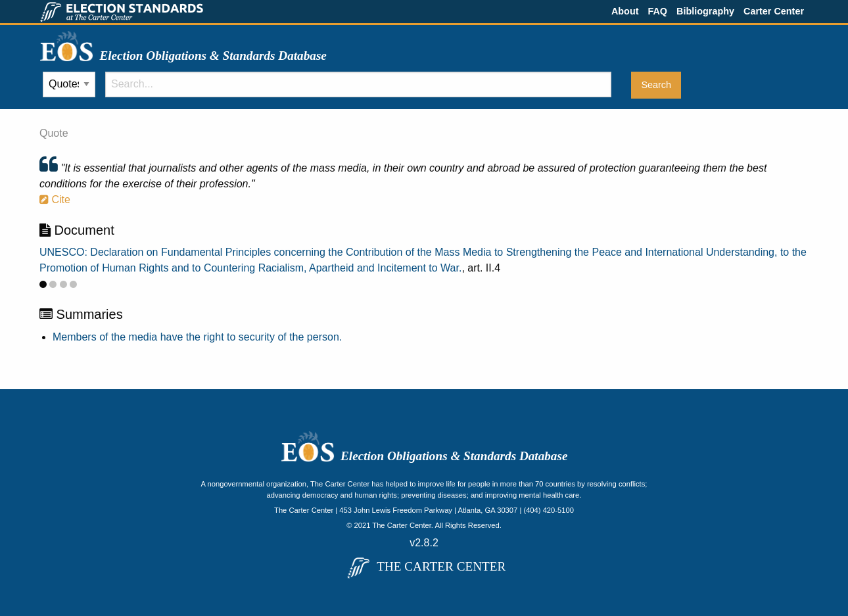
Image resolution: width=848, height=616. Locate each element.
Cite (55, 200)
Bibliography (705, 11)
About (625, 11)
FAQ (657, 11)
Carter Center (774, 11)
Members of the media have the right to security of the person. (197, 337)
